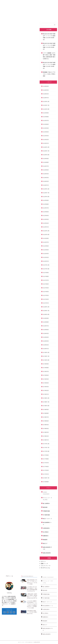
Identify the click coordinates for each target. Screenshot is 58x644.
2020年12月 (46, 307)
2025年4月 (46, 132)
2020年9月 (46, 318)
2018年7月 (46, 417)
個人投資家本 (46, 503)
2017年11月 (46, 448)
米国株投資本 (46, 528)
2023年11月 (46, 193)
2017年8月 (46, 459)
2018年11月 (46, 402)
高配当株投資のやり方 (47, 548)
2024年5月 (46, 174)
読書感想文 (46, 536)
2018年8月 (46, 413)
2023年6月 (46, 212)
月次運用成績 (46, 515)
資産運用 (45, 540)
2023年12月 (46, 189)
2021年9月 (46, 273)
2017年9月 (46, 455)
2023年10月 (46, 197)
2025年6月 (46, 124)
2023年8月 (46, 204)
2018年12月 (46, 398)
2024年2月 (46, 181)
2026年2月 (46, 94)
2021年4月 (46, 292)
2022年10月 (46, 235)
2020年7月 (46, 326)
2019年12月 (46, 352)
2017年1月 (46, 474)
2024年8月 (46, 162)
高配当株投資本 (47, 553)
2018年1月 (46, 440)
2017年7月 (46, 463)
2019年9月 (46, 364)
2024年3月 (46, 178)
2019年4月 (46, 383)
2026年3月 (46, 90)
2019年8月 (46, 368)
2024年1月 (46, 185)
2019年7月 (46, 371)
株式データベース (47, 519)
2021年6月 (46, 284)
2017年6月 (46, 467)
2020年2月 (46, 345)
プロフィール (41, 2)
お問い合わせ (30, 2)
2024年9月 (46, 159)
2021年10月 (46, 269)
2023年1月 (46, 227)
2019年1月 (46, 394)
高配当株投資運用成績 (19, 2)
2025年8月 (46, 117)
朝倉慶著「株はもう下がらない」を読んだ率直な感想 (49, 74)
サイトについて (7, 2)
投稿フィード (44, 564)
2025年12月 (46, 101)
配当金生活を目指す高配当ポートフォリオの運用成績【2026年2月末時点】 (49, 46)
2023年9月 (46, 200)
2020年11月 (46, 311)
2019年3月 (46, 387)
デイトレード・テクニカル (47, 499)
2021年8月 (46, 276)
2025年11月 (46, 105)
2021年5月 (46, 288)
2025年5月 (46, 128)
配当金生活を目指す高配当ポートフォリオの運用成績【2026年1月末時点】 (49, 65)
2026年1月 (46, 98)
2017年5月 (46, 470)
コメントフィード (46, 566)
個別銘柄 (45, 507)
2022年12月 (46, 231)
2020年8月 (46, 322)
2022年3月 (46, 254)
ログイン (43, 561)
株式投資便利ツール (47, 523)
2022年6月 (46, 246)
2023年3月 (46, 219)
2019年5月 (46, 379)
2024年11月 (46, 151)
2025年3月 (46, 136)
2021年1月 (46, 303)
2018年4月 (46, 428)
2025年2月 (46, 140)
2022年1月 (46, 261)
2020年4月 (46, 337)
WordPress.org (45, 568)
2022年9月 (46, 238)
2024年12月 (46, 147)
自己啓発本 (46, 532)
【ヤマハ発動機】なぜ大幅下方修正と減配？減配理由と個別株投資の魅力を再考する (49, 56)
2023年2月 (46, 223)
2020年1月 (46, 349)
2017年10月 (46, 451)
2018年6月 (46, 421)
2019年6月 (46, 375)
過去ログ (45, 543)
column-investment (46, 493)
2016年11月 (46, 478)
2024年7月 (46, 166)
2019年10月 (46, 360)
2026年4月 (46, 86)
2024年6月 (46, 170)
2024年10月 (46, 155)
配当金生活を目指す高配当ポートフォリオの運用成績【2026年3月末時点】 (49, 37)
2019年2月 (46, 390)
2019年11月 (46, 356)
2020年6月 (46, 330)
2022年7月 (46, 242)
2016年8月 (46, 482)
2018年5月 (46, 425)
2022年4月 (46, 250)
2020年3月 (46, 341)
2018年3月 (46, 432)
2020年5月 (46, 333)
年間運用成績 (46, 511)
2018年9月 (46, 409)
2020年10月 (46, 314)
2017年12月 (46, 444)
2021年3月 (46, 295)
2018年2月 (46, 436)
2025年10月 (46, 109)
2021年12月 (46, 265)
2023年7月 (46, 208)
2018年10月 (46, 406)
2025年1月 (46, 143)
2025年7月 (46, 121)
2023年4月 (46, 216)
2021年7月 (46, 280)
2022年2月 (46, 257)
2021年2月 (46, 299)
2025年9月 (46, 113)
